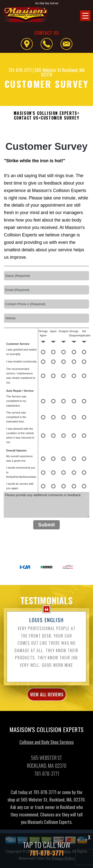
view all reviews (47, 701)
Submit (47, 525)
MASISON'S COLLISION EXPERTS (46, 113)
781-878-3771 (20, 70)
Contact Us (26, 118)
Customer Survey (60, 118)
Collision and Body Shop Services (46, 748)
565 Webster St (48, 70)
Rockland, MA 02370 (63, 72)
